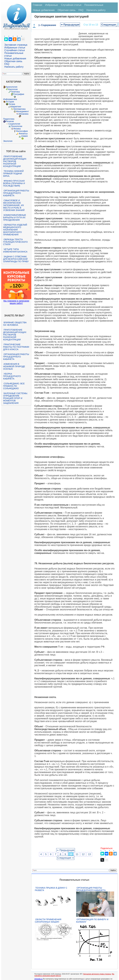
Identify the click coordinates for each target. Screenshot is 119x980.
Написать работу (14, 67)
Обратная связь (13, 61)
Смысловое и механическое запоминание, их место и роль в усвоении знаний (14, 205)
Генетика (15, 92)
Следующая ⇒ (66, 858)
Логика (12, 104)
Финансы (23, 134)
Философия (22, 131)
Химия (24, 136)
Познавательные (94, 5)
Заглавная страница (16, 45)
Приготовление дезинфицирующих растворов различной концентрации (15, 161)
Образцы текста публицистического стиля (15, 242)
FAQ (7, 64)
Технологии (17, 126)
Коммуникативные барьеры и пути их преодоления (15, 217)
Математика (20, 109)
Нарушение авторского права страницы (97, 974)
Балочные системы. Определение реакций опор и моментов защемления (16, 398)
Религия (10, 121)
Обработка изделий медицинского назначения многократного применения (15, 230)
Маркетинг (16, 107)
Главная (37, 5)
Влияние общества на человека (15, 324)
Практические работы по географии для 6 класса (16, 347)
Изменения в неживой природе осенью (14, 366)
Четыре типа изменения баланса (15, 250)
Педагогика (9, 119)
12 (83, 854)
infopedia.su (38, 979)
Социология (14, 124)
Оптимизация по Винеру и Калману (92, 921)
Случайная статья (15, 50)
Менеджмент (22, 111)
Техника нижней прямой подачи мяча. (13, 174)
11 (77, 854)
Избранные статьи (15, 48)
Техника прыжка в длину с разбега (51, 889)
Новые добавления (15, 59)
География (19, 94)
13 (89, 854)
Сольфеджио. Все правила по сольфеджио (14, 386)
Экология (8, 141)
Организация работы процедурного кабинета (16, 193)
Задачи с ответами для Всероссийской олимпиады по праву (16, 259)
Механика (24, 114)
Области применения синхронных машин (48, 921)
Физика (17, 129)
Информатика (10, 99)
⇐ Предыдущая (70, 25)
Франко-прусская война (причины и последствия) (14, 183)
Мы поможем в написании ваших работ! (16, 302)
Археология (12, 87)
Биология (13, 89)
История (10, 102)
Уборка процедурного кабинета (12, 376)
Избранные (52, 5)
